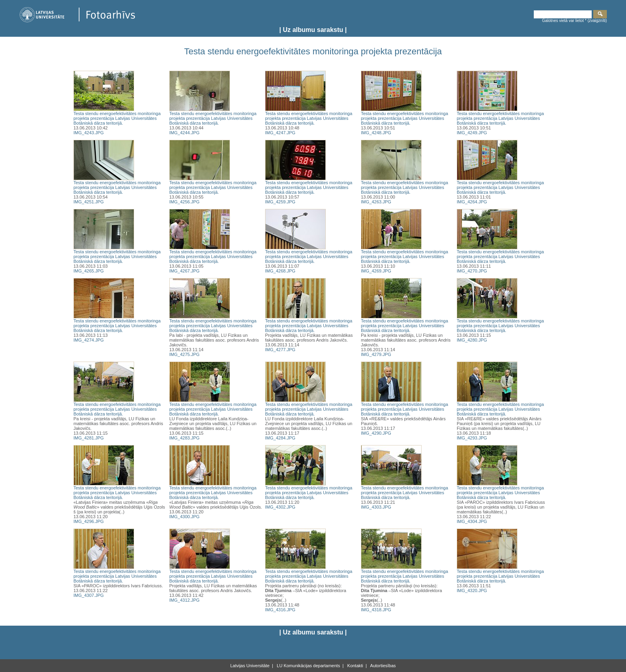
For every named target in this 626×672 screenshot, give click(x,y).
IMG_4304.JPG (472, 521)
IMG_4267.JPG (184, 271)
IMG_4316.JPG (280, 610)
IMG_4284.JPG (280, 438)
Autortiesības (383, 666)
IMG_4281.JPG (89, 438)
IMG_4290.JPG (376, 433)
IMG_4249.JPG (472, 133)
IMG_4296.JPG (89, 521)
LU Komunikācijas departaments (308, 666)
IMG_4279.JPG (376, 354)
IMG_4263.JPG (376, 202)
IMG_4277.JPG (280, 350)
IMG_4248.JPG (376, 133)
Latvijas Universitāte (250, 666)
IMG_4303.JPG (376, 507)
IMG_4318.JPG (376, 610)
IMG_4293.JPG (472, 438)
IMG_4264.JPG (472, 202)
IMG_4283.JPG (184, 438)
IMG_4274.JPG (89, 340)
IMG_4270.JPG (472, 271)
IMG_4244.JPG (184, 133)
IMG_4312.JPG (184, 600)
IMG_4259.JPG (280, 202)
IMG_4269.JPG (376, 271)
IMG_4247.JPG (280, 133)
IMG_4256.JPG (184, 202)
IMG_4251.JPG (89, 202)
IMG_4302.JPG (280, 507)
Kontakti (355, 666)
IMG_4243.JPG (89, 133)
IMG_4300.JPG (184, 517)
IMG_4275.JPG (184, 354)
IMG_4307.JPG (89, 595)
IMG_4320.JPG (472, 590)
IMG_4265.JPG (89, 271)
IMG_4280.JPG (472, 340)
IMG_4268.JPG (280, 271)
